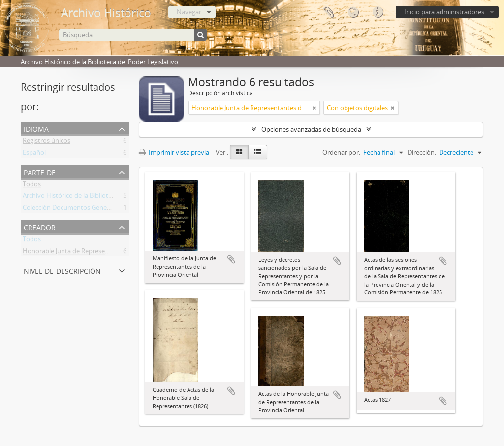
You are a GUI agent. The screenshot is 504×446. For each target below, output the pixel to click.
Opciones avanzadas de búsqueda (311, 129)
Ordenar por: (341, 152)
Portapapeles (328, 12)
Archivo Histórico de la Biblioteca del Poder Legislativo (101, 197)
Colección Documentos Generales (72, 209)
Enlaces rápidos (378, 12)
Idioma (353, 12)
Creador (40, 227)
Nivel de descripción (62, 270)
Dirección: (422, 152)
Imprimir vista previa (174, 152)
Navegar (189, 12)
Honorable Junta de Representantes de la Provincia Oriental (110, 253)
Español (34, 154)
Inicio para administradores (444, 12)
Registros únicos (47, 142)
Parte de (40, 172)
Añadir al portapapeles (231, 259)
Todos (32, 186)
